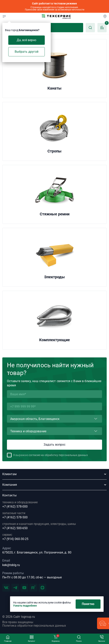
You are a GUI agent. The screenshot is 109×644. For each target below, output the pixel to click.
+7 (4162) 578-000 (15, 507)
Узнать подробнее (25, 606)
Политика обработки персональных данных (34, 626)
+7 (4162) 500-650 (15, 528)
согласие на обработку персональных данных (58, 455)
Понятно (88, 604)
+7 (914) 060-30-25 (15, 539)
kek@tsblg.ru (11, 565)
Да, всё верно (27, 40)
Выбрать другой (27, 52)
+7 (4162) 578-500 (15, 517)
